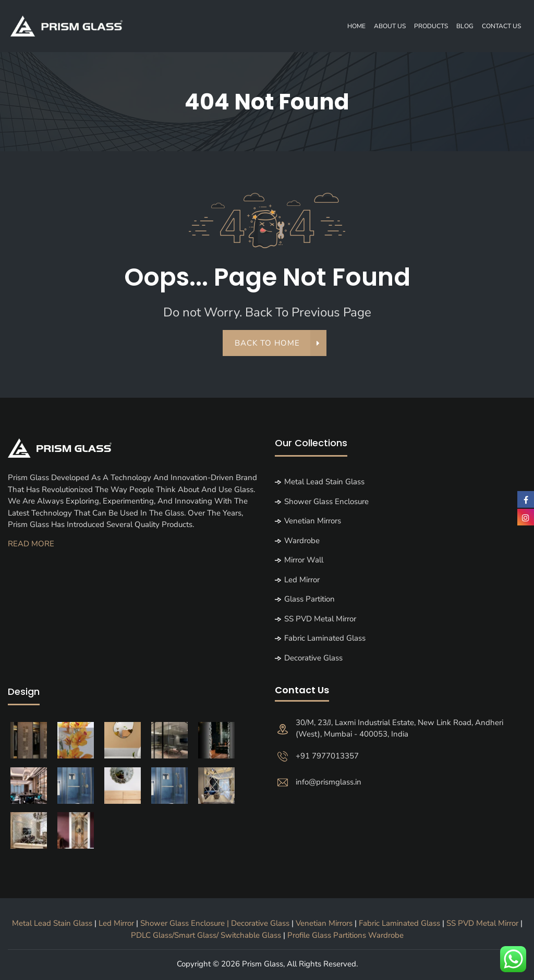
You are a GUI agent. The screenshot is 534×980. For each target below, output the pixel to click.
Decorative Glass (313, 660)
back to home (273, 346)
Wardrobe (302, 543)
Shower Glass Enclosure (326, 504)
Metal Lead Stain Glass (324, 484)
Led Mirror (302, 582)
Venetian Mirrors (313, 523)
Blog (465, 26)
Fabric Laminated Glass (325, 641)
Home (356, 26)
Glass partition (310, 602)
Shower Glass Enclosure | (186, 926)
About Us (390, 26)
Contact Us (501, 26)
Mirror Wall (304, 562)
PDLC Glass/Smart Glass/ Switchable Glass (207, 937)
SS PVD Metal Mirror (320, 621)
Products (431, 26)
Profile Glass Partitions (327, 937)
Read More (31, 546)
